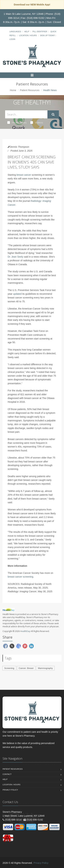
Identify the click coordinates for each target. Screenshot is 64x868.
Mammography (45, 668)
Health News (17, 122)
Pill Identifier (40, 32)
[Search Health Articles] (26, 114)
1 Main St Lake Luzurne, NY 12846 (23, 14)
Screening (9, 668)
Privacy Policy (10, 790)
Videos (37, 122)
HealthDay (25, 631)
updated (17, 294)
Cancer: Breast (26, 668)
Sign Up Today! (47, 35)
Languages (15, 32)
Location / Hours (28, 35)
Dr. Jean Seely (15, 257)
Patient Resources (30, 90)
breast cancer (24, 175)
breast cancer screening (20, 577)
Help (27, 32)
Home (13, 90)
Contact (7, 774)
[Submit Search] (53, 114)
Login (12, 39)
